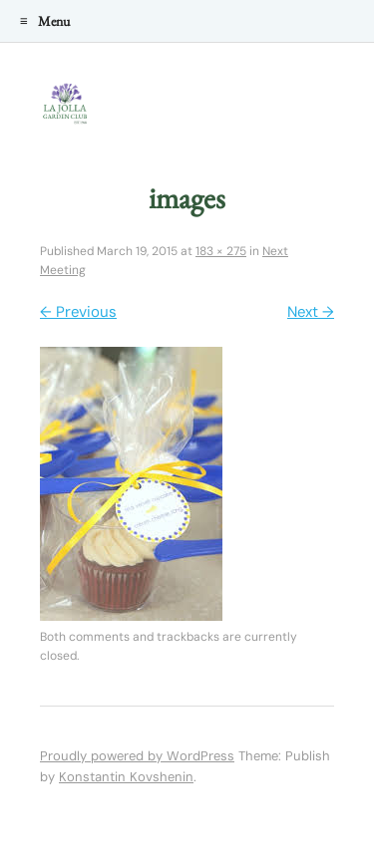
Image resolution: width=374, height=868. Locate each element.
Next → (311, 312)
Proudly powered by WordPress (137, 756)
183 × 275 (221, 251)
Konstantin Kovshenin (126, 777)
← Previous (78, 312)
